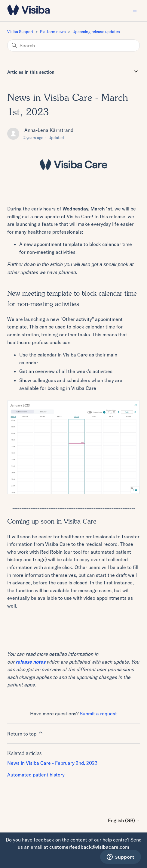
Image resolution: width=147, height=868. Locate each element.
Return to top (25, 733)
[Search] (73, 45)
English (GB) (124, 820)
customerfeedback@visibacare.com (89, 847)
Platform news (53, 32)
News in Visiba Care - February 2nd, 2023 (52, 763)
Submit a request (98, 714)
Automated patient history (36, 775)
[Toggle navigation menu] (135, 11)
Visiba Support (20, 32)
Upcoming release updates (96, 32)
